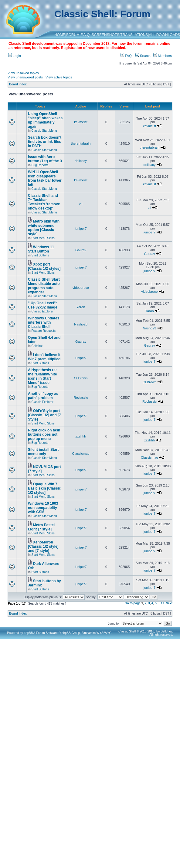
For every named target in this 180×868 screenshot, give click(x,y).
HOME (60, 35)
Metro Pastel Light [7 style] (41, 527)
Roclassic (81, 398)
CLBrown (81, 378)
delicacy (81, 161)
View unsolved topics (23, 73)
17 (163, 603)
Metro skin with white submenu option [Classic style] (44, 228)
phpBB (29, 633)
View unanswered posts (25, 77)
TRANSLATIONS (134, 35)
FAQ (126, 56)
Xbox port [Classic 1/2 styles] (44, 266)
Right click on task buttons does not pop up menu (44, 434)
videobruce (81, 288)
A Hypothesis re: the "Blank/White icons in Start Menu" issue (42, 376)
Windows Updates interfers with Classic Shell (44, 322)
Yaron (81, 307)
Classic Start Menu (44, 131)
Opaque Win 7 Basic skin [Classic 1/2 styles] (44, 488)
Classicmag (81, 454)
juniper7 (81, 229)
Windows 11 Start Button (41, 249)
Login (15, 56)
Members (163, 56)
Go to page (133, 603)
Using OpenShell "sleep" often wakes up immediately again (45, 120)
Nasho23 (81, 324)
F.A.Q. (85, 35)
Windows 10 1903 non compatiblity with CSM (43, 508)
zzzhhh (81, 436)
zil (81, 204)
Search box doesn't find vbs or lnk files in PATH (45, 142)
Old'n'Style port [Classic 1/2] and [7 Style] (44, 415)
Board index (18, 84)
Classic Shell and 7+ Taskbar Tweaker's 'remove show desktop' (44, 202)
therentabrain (81, 144)
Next (169, 603)
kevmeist (81, 122)
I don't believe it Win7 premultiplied (44, 357)
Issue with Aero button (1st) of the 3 (45, 159)
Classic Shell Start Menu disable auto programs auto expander (44, 286)
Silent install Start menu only (43, 452)
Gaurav (81, 250)
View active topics (59, 77)
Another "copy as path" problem (43, 396)
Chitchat (37, 346)
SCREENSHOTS (105, 35)
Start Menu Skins (43, 238)
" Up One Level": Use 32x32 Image (43, 305)
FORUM (73, 35)
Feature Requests (44, 331)
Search (143, 56)
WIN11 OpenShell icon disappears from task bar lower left (45, 178)
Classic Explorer (42, 311)
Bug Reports (40, 165)
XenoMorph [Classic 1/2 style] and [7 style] (43, 546)
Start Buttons (40, 255)
